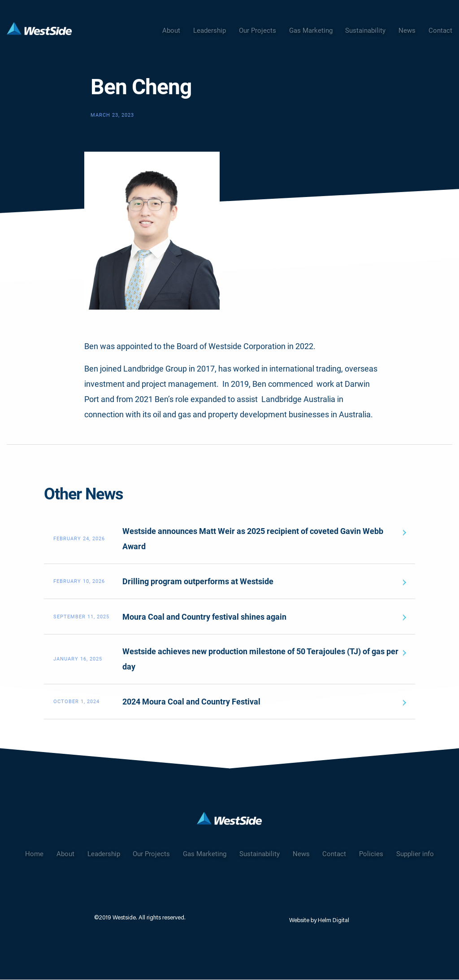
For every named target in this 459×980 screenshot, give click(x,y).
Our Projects (258, 31)
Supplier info (415, 854)
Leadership (210, 31)
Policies (371, 854)
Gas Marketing (311, 31)
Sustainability (365, 31)
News (407, 31)
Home (34, 854)
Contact (440, 31)
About (171, 31)
